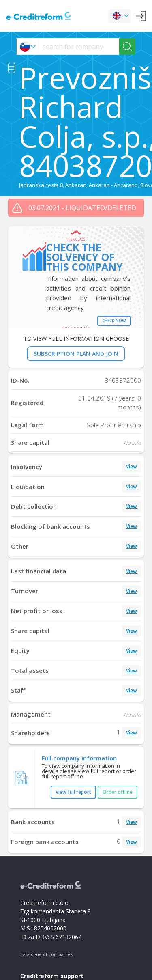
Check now (114, 321)
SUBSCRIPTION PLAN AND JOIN (76, 354)
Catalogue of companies (46, 954)
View (132, 466)
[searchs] (79, 46)
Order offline (118, 792)
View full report (73, 792)
